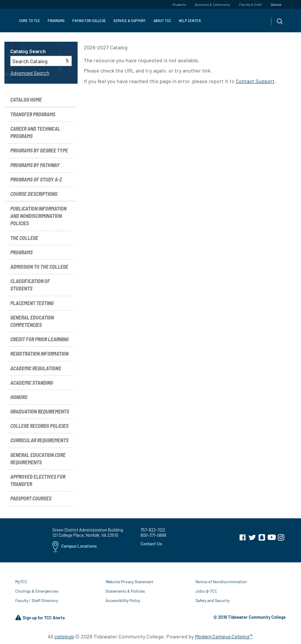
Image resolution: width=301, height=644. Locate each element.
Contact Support (255, 81)
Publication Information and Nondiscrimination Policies (38, 216)
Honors (19, 397)
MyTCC (21, 582)
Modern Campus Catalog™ (224, 636)
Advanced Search (30, 73)
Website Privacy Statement (129, 582)
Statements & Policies (125, 591)
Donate (276, 4)
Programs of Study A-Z (36, 179)
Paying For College (89, 21)
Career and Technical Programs (35, 132)
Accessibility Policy (123, 600)
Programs (56, 21)
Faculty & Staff (250, 4)
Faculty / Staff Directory (37, 600)
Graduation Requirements (40, 411)
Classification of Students (30, 285)
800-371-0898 (153, 535)
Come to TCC (30, 21)
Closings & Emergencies (37, 591)
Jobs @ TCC (206, 591)
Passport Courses (31, 498)
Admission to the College (39, 267)
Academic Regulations (36, 368)
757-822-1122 (153, 530)
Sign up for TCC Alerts (40, 618)
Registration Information (39, 354)
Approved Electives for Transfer (38, 480)
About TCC (162, 21)
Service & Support (130, 21)
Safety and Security (213, 600)
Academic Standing (32, 383)
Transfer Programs (33, 114)
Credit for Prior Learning (39, 339)
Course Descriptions (34, 194)
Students (179, 4)
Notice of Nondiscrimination (221, 582)
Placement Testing (32, 303)
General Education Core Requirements (38, 459)
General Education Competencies (32, 321)
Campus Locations (75, 547)
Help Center (190, 21)
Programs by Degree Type (39, 150)
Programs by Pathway (35, 165)
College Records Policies (39, 426)
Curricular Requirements (39, 440)
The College (24, 238)
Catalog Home (26, 100)
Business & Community (213, 4)
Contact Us (151, 544)
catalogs (64, 636)
